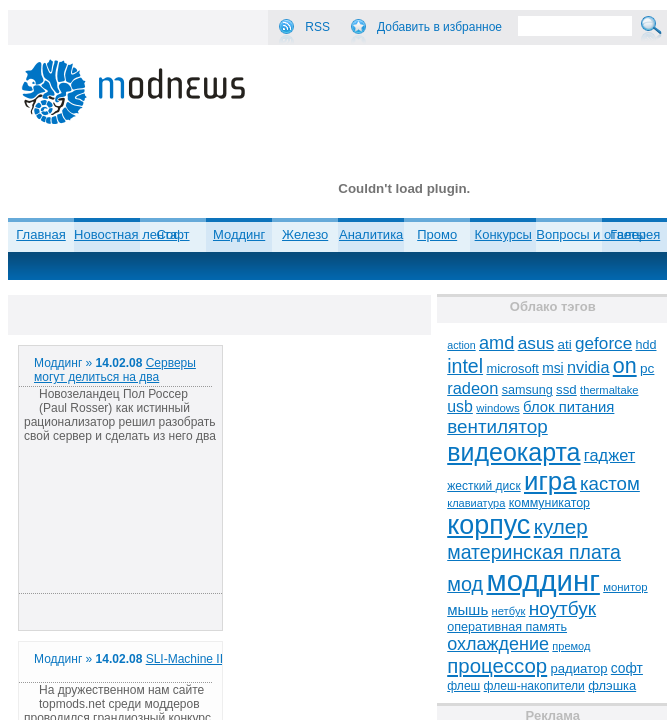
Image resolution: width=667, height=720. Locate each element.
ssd (566, 389)
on (625, 366)
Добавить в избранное (439, 27)
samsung (527, 390)
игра (550, 481)
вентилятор (497, 426)
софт (627, 668)
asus (536, 343)
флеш (463, 686)
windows (498, 408)
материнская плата (534, 552)
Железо (305, 234)
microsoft (512, 368)
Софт (173, 234)
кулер (561, 526)
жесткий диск (483, 486)
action (461, 345)
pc (647, 368)
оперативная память (507, 627)
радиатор (579, 668)
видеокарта (513, 452)
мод (465, 584)
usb (460, 406)
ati (565, 344)
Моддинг (239, 234)
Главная (40, 234)
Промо (437, 234)
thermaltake (609, 390)
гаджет (609, 455)
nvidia (588, 367)
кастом (610, 483)
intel (465, 366)
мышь (467, 609)
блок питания (568, 407)
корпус (488, 525)
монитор (625, 587)
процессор (497, 666)
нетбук (509, 611)
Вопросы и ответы (590, 234)
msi (552, 368)
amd (496, 343)
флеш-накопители (534, 686)
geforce (603, 343)
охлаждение (498, 644)
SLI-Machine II (184, 659)
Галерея (635, 234)
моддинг (543, 580)
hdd (646, 345)
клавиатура (476, 503)
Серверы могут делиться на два (115, 370)
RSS (317, 27)
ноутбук (562, 608)
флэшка (612, 685)
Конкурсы (503, 234)
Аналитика (371, 234)
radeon (472, 388)
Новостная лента (125, 234)
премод (571, 646)
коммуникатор (549, 503)
